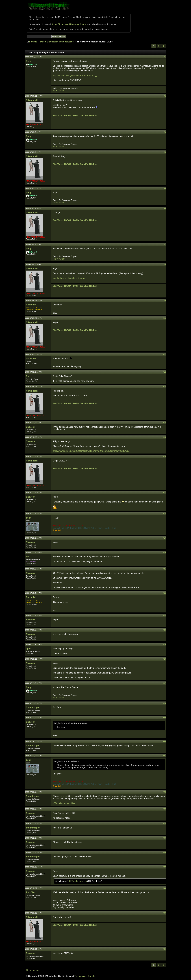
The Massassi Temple (85, 976)
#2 (165, 96)
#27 (164, 683)
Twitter (61, 90)
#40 (164, 949)
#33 (164, 809)
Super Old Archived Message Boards (69, 24)
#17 (164, 493)
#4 (165, 152)
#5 (165, 188)
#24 (164, 630)
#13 (164, 387)
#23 (164, 615)
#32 (164, 792)
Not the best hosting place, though (69, 278)
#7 (165, 244)
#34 (164, 823)
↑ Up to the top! (32, 970)
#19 (164, 538)
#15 (164, 437)
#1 (165, 57)
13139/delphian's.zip (77, 881)
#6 (165, 208)
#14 (164, 423)
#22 (164, 593)
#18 (164, 514)
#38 (164, 888)
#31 (164, 756)
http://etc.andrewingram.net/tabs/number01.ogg (75, 75)
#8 (165, 264)
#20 (164, 552)
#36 (164, 852)
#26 (164, 659)
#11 (164, 354)
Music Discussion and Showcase (57, 42)
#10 (164, 318)
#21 (164, 569)
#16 (164, 456)
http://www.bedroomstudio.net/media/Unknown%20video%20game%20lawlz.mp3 (91, 451)
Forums (33, 42)
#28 (164, 703)
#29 (164, 718)
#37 (164, 867)
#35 (164, 838)
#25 (164, 644)
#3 (165, 132)
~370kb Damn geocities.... (65, 803)
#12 (164, 372)
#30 (164, 741)
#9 (165, 300)
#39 (164, 913)
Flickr (55, 90)
